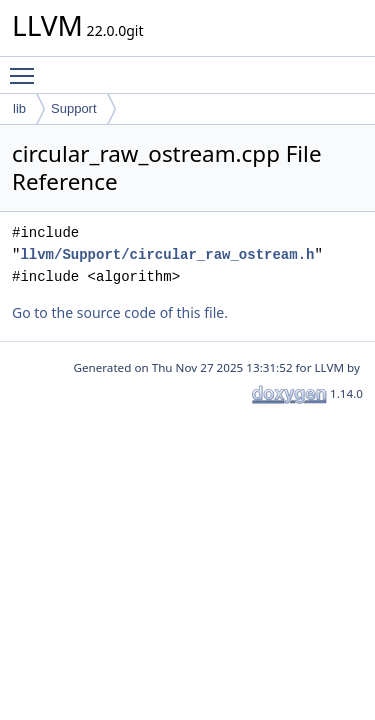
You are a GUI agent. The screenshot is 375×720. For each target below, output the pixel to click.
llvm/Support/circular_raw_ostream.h (167, 254)
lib (19, 108)
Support (74, 108)
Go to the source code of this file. (120, 312)
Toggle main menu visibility (27, 67)
